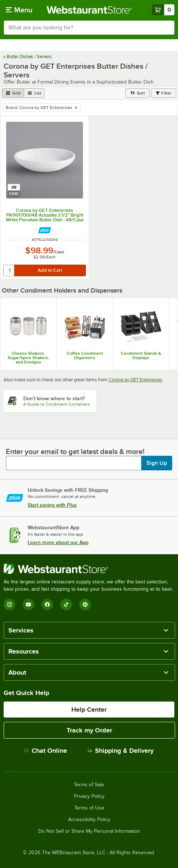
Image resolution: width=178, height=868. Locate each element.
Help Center (89, 710)
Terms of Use (89, 808)
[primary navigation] (19, 10)
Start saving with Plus (52, 505)
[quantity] (9, 270)
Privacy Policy (89, 796)
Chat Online (46, 751)
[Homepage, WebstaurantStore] (89, 10)
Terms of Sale (89, 785)
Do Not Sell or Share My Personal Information (89, 831)
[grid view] (13, 93)
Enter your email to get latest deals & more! (75, 451)
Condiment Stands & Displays (141, 355)
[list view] (34, 93)
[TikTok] (66, 604)
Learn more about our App (58, 542)
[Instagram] (9, 604)
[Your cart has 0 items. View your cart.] (163, 10)
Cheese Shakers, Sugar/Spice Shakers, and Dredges (28, 358)
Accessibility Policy (89, 820)
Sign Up (157, 463)
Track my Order (89, 730)
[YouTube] (28, 604)
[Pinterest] (85, 604)
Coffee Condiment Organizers (85, 355)
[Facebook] (47, 604)
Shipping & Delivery (121, 751)
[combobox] (89, 28)
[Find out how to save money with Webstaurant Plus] (45, 230)
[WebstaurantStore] (89, 569)
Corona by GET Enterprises (135, 380)
